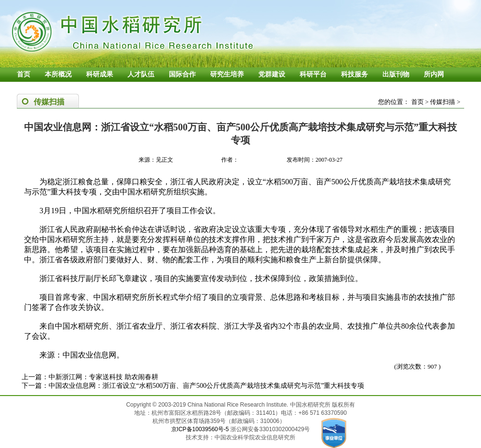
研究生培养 (227, 74)
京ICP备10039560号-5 (201, 429)
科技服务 (354, 74)
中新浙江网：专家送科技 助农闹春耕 (103, 377)
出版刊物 (396, 74)
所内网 (434, 74)
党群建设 (272, 74)
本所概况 (58, 74)
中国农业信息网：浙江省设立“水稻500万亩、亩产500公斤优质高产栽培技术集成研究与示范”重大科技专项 (206, 386)
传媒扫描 (443, 102)
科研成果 (100, 74)
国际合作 (182, 74)
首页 (24, 74)
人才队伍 (141, 74)
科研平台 (313, 74)
